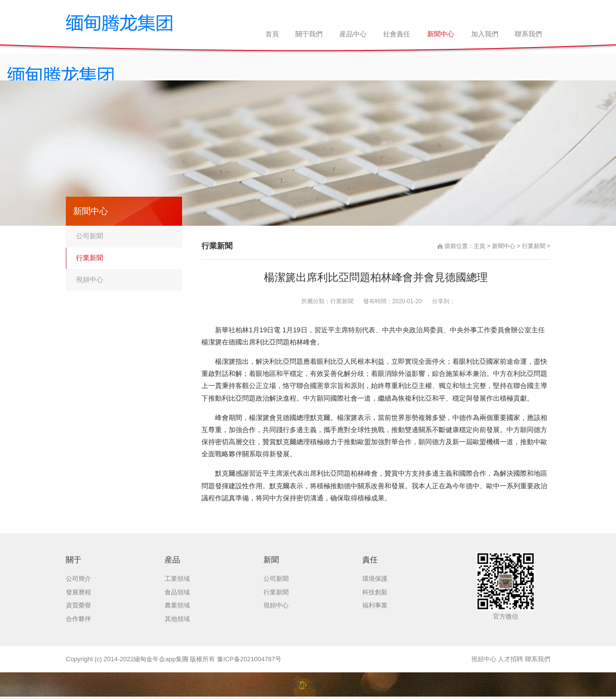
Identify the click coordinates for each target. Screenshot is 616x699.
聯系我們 (538, 659)
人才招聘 (510, 659)
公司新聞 (90, 236)
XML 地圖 (308, 685)
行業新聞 (534, 246)
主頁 (479, 246)
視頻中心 (90, 280)
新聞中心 (504, 246)
